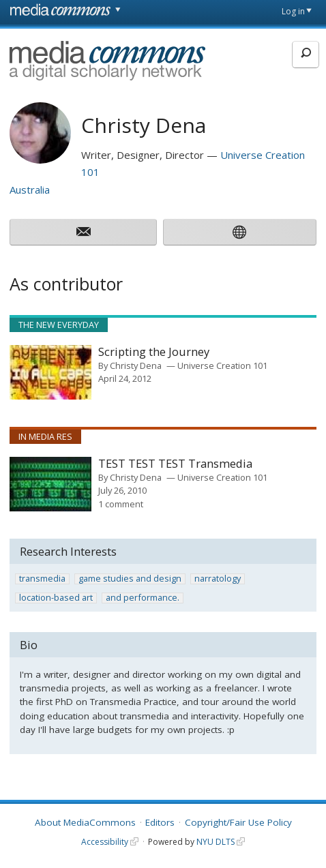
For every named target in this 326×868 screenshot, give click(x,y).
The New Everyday (59, 325)
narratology (218, 579)
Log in (293, 11)
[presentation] (50, 372)
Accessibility (105, 842)
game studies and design (130, 579)
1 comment (121, 504)
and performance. (143, 598)
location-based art (56, 598)
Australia (30, 190)
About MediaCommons (85, 822)
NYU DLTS (216, 842)
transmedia (42, 579)
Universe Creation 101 (222, 365)
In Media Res (45, 436)
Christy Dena (136, 365)
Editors (160, 822)
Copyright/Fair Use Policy (238, 822)
